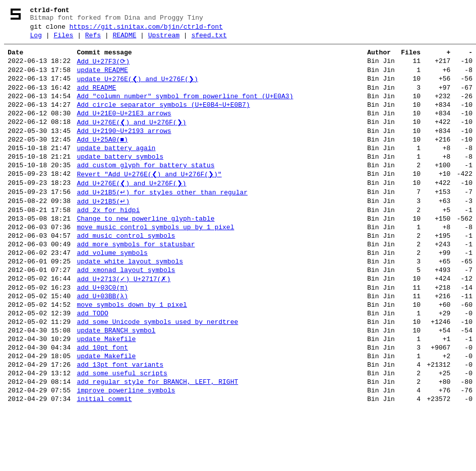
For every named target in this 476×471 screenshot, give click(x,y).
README (124, 40)
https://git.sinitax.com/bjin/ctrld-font (146, 30)
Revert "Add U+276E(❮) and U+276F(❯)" (149, 199)
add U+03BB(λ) (102, 341)
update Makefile (106, 391)
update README (102, 79)
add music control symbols (126, 270)
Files (63, 40)
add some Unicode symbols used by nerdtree (157, 371)
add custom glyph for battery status (145, 189)
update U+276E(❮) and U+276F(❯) (137, 89)
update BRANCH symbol (116, 381)
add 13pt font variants (120, 421)
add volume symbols (112, 290)
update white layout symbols (130, 300)
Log (36, 40)
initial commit (104, 461)
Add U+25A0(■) (102, 159)
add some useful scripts (122, 431)
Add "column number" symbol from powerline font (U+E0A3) (185, 109)
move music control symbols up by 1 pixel (155, 260)
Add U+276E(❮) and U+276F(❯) (131, 139)
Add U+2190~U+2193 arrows (124, 149)
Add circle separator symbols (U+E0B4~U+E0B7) (163, 119)
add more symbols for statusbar (136, 280)
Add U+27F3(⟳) (103, 69)
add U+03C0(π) (102, 330)
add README (96, 99)
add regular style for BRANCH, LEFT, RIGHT (157, 441)
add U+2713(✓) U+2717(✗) (124, 320)
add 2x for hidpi (108, 240)
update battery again (116, 169)
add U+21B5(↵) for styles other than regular (162, 220)
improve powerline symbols (126, 451)
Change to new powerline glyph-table (145, 250)
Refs (93, 40)
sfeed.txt (209, 40)
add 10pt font (102, 401)
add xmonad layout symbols (126, 310)
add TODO (92, 361)
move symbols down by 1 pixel (132, 351)
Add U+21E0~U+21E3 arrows (124, 129)
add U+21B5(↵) (103, 230)
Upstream (164, 40)
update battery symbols (120, 179)
